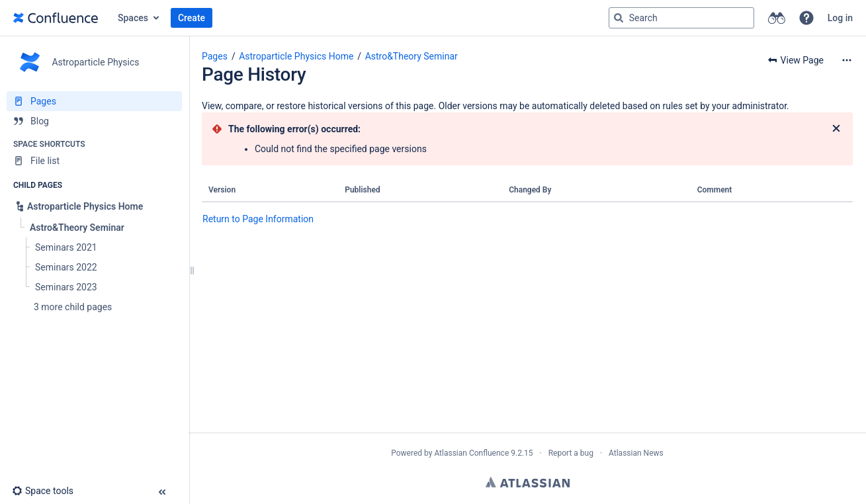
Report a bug (571, 453)
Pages (215, 56)
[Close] (836, 129)
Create (192, 18)
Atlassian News (636, 453)
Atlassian (528, 482)
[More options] (847, 60)
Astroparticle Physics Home (296, 56)
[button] (806, 18)
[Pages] (94, 101)
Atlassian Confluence (471, 453)
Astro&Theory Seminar (411, 56)
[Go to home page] (56, 18)
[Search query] (681, 18)
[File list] (94, 161)
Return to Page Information (258, 219)
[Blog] (94, 121)
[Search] (619, 18)
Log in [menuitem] (840, 18)
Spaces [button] (133, 18)
